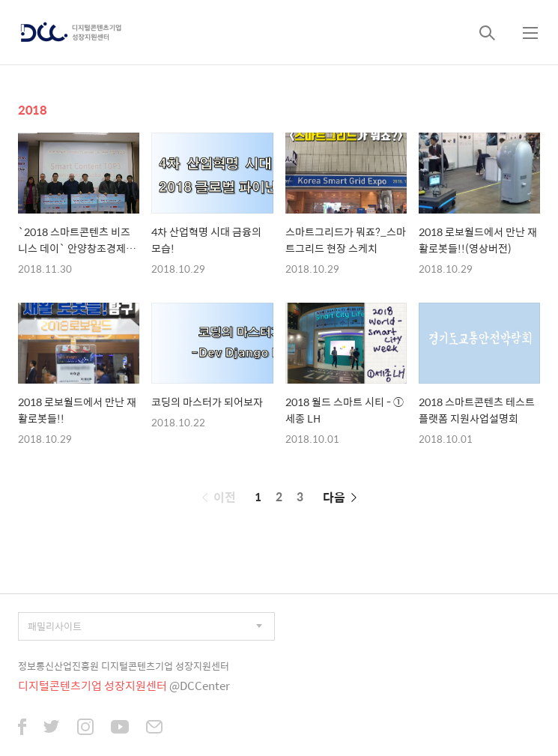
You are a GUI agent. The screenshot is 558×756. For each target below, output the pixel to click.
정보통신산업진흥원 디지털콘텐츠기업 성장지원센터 (124, 666)
